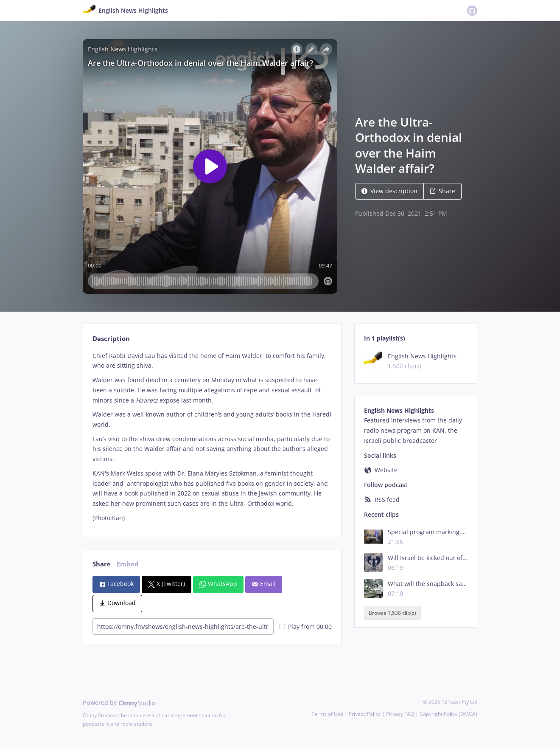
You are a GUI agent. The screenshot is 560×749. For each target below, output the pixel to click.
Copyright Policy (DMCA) (448, 714)
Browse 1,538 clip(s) (392, 613)
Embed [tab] (128, 564)
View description (389, 191)
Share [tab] (102, 564)
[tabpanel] (212, 437)
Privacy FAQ (400, 714)
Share (442, 191)
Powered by (119, 703)
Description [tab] (111, 339)
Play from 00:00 (306, 627)
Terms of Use (327, 714)
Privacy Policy (365, 714)
